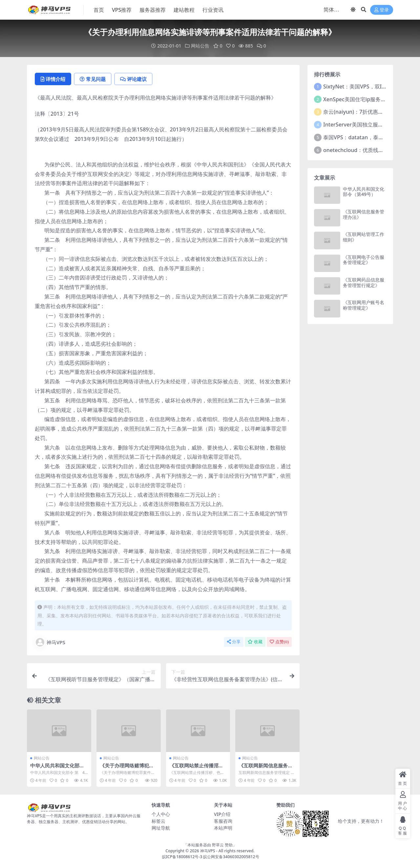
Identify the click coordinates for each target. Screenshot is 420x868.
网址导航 (161, 828)
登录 (382, 10)
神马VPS (50, 642)
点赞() (279, 642)
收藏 (255, 642)
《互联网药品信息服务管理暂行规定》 (364, 282)
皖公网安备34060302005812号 (231, 857)
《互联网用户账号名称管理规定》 (364, 305)
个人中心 (161, 814)
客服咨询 (223, 821)
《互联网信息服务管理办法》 (364, 214)
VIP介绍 (222, 814)
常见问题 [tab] (93, 79)
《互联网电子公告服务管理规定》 (364, 260)
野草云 (218, 845)
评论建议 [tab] (133, 79)
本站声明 (223, 828)
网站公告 (200, 46)
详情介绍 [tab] (53, 79)
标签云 (158, 821)
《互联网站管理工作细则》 (364, 237)
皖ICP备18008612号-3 (182, 857)
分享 (234, 642)
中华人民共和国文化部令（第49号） (57, 768)
